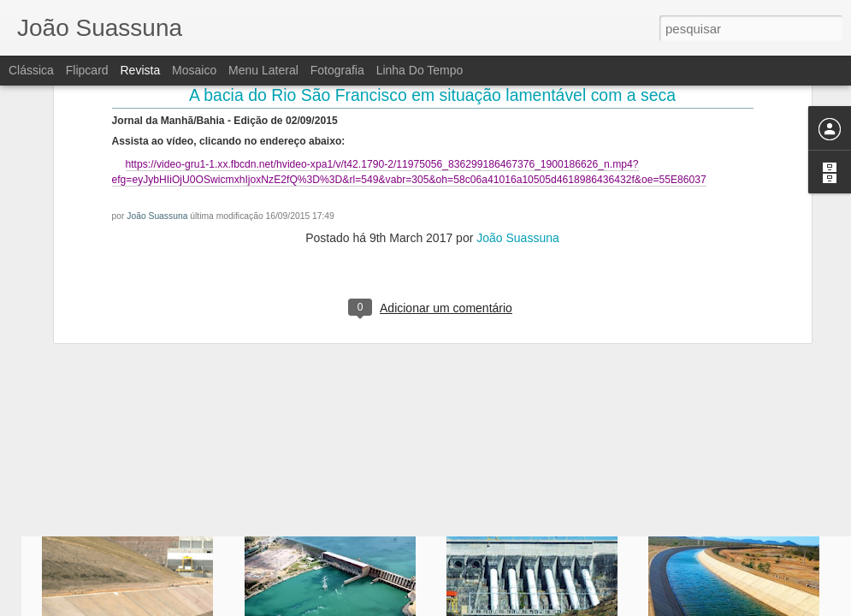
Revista (140, 70)
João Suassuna (157, 108)
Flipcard (87, 70)
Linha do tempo (420, 70)
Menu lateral (263, 70)
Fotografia (337, 70)
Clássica (31, 70)
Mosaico (194, 70)
